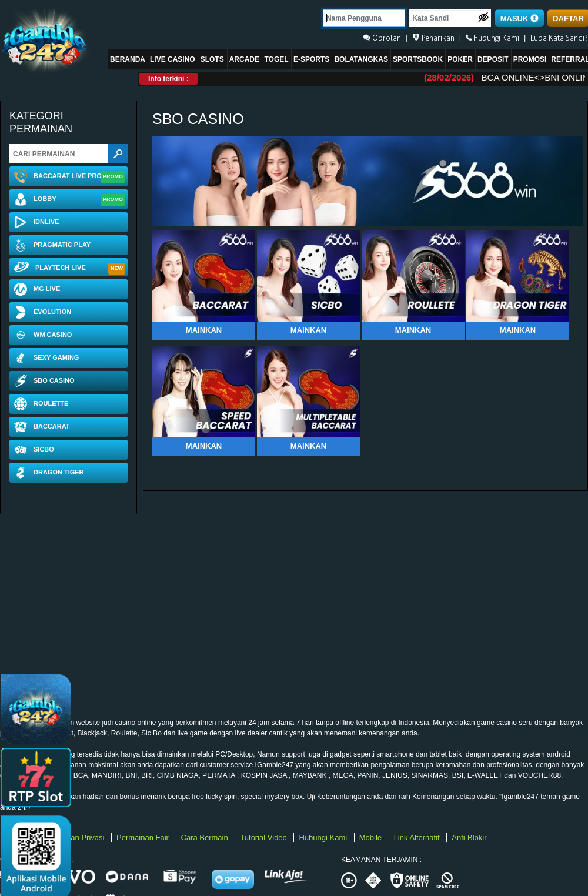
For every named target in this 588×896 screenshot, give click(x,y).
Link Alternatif (418, 838)
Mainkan (204, 330)
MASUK (519, 19)
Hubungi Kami (324, 838)
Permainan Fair (143, 838)
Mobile (372, 838)
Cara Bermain (206, 838)
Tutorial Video (264, 838)
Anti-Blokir (469, 838)
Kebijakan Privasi (76, 838)
